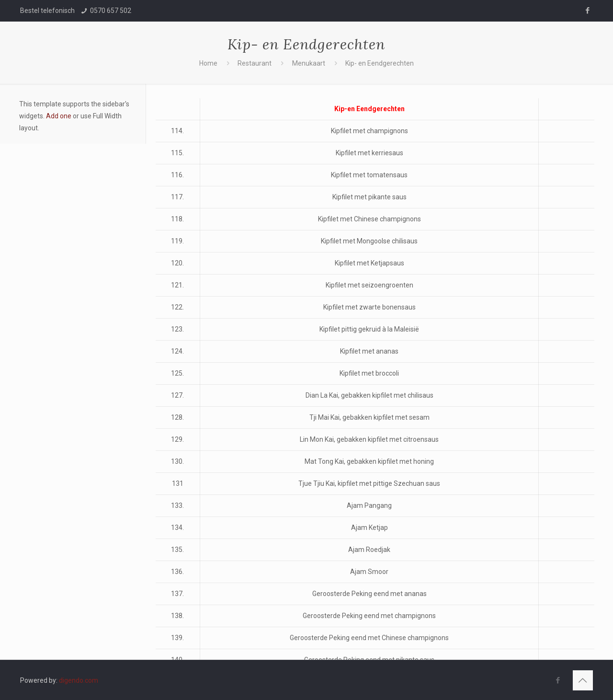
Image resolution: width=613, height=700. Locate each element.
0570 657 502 (111, 11)
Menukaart (309, 63)
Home (208, 63)
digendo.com (79, 680)
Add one (59, 116)
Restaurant (255, 63)
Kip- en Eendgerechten (380, 63)
